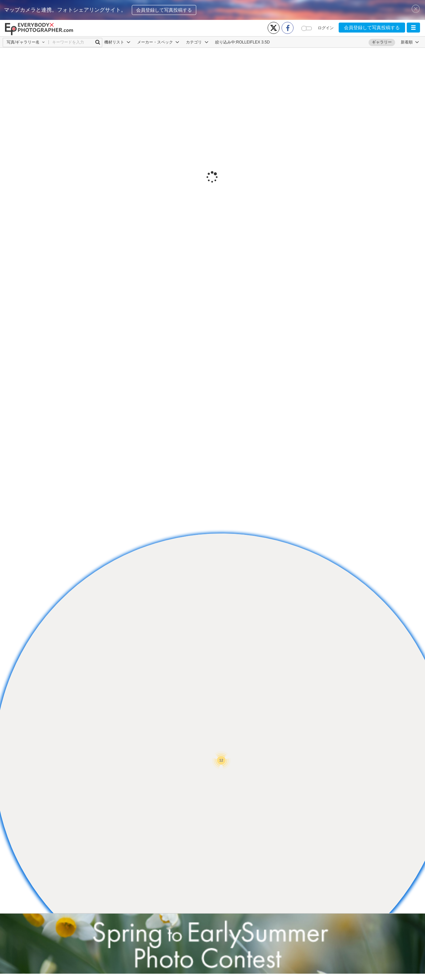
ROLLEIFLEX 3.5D (253, 42)
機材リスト (117, 42)
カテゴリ (197, 42)
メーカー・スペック (158, 42)
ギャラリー (382, 42)
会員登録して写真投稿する (164, 10)
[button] (413, 28)
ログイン (326, 28)
